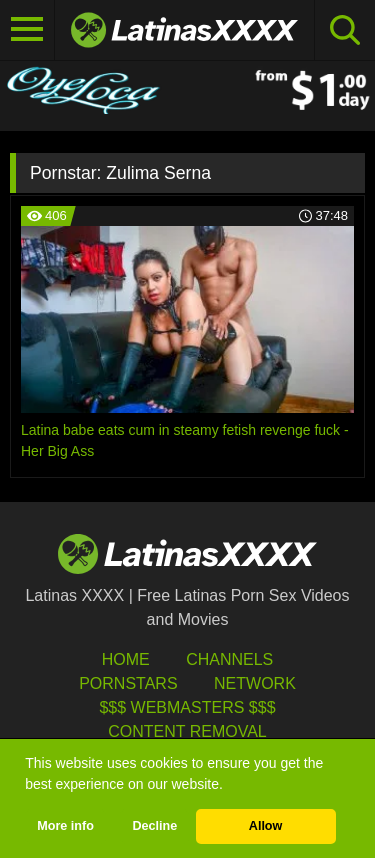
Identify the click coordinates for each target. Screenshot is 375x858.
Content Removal (187, 731)
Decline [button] (154, 826)
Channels (229, 659)
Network (255, 683)
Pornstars (128, 683)
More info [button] (65, 826)
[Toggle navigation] (27, 30)
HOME (126, 659)
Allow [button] (266, 826)
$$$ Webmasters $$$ (187, 707)
